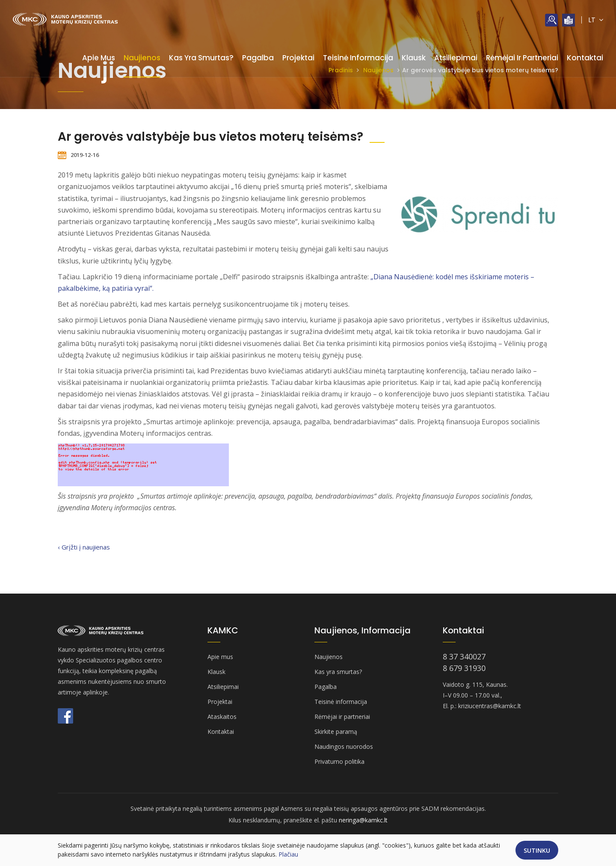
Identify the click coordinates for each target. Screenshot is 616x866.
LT (596, 20)
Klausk (414, 58)
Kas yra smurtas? (201, 58)
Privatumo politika (339, 761)
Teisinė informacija (358, 58)
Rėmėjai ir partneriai (522, 58)
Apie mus (99, 58)
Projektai (298, 58)
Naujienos (142, 58)
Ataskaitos (222, 717)
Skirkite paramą (336, 732)
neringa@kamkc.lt (363, 820)
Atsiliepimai (456, 58)
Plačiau (288, 854)
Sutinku (537, 850)
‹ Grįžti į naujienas (84, 547)
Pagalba (258, 58)
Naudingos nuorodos (344, 746)
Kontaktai (585, 58)
